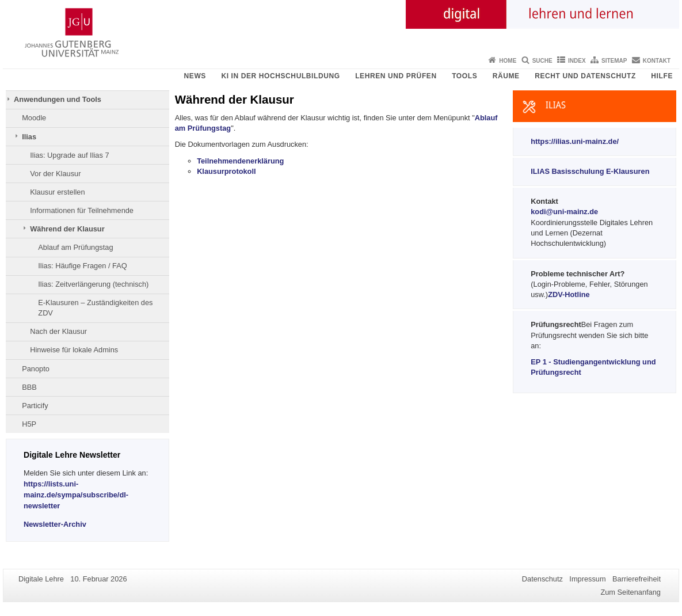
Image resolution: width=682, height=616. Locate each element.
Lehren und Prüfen (396, 76)
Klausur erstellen (57, 192)
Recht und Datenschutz (585, 76)
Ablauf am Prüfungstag (75, 247)
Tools (464, 76)
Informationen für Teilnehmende (82, 210)
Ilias (29, 137)
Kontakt (657, 61)
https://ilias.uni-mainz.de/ (575, 141)
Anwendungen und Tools (58, 99)
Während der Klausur (67, 229)
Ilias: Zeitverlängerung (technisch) (93, 284)
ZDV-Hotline (569, 294)
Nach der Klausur (58, 331)
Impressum (587, 579)
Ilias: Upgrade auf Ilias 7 (69, 155)
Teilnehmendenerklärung (240, 161)
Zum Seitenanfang (630, 592)
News (195, 76)
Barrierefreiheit (637, 579)
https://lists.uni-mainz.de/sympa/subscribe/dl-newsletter (76, 495)
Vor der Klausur (55, 174)
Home (508, 61)
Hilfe (662, 76)
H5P (29, 424)
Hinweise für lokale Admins (74, 350)
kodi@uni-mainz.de (564, 212)
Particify (35, 406)
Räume (506, 76)
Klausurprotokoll (226, 171)
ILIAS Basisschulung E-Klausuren (590, 171)
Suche (542, 61)
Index (577, 61)
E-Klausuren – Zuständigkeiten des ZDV (95, 308)
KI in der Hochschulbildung (280, 76)
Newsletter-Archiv (55, 524)
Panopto (36, 369)
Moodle (34, 118)
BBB (29, 387)
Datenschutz (542, 579)
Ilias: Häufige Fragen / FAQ (82, 266)
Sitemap (614, 61)
